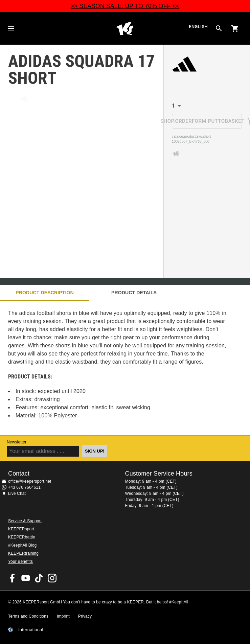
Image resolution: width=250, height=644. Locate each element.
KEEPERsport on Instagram (52, 578)
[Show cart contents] (235, 28)
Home (125, 28)
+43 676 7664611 (24, 487)
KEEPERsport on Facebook (13, 578)
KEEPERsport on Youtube (26, 578)
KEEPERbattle (22, 537)
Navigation (11, 28)
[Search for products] (219, 28)
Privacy (85, 616)
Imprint (63, 616)
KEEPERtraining (23, 553)
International (31, 630)
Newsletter (17, 442)
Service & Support (25, 521)
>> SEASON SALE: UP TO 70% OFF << (125, 6)
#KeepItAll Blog (22, 545)
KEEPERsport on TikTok (39, 578)
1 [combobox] (173, 106)
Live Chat (17, 493)
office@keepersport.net (30, 481)
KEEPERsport (21, 529)
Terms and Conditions (28, 616)
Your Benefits (20, 561)
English (198, 27)
